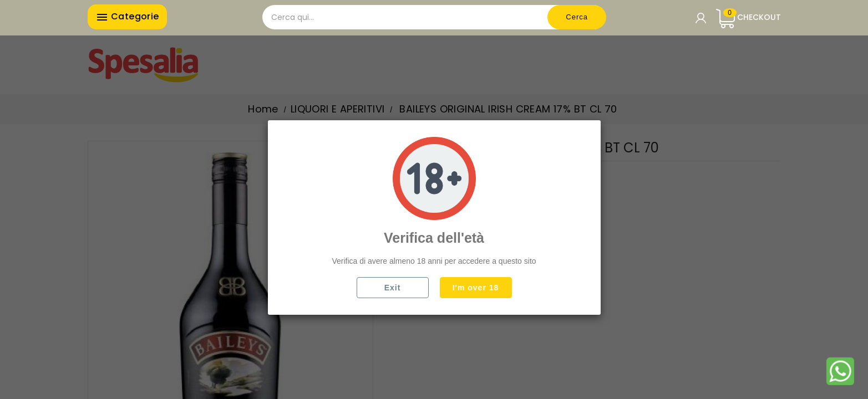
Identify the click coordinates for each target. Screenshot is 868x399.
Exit (393, 288)
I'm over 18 (476, 288)
